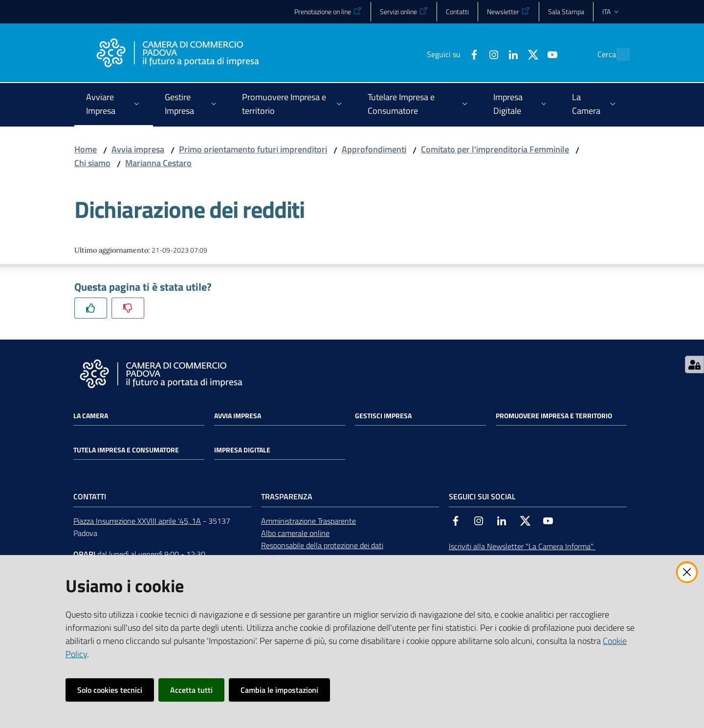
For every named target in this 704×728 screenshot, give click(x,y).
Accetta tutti (191, 690)
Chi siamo (92, 163)
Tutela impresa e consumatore (126, 450)
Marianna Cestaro (158, 163)
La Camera (91, 416)
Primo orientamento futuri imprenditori (253, 149)
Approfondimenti (374, 149)
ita (611, 11)
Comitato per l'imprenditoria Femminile (495, 149)
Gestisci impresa (383, 416)
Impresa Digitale (242, 450)
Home (86, 149)
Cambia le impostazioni (279, 690)
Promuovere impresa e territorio (554, 416)
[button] (618, 54)
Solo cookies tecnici (110, 690)
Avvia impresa (138, 149)
